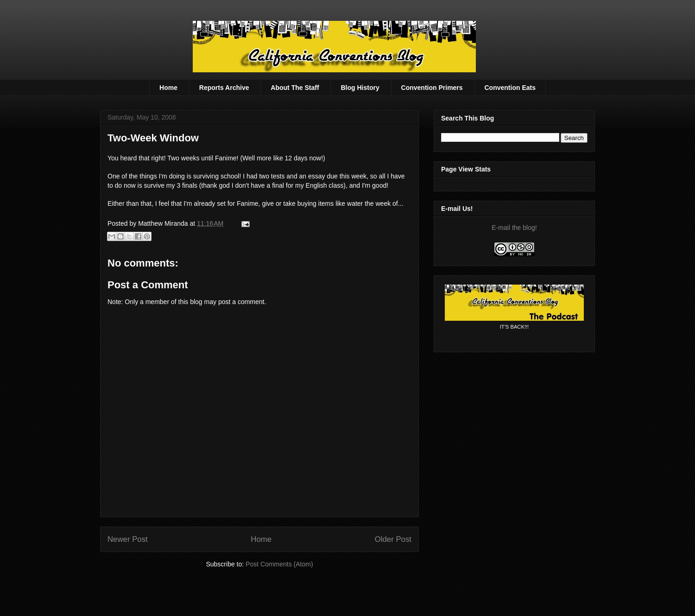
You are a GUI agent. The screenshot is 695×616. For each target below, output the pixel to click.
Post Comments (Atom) (279, 564)
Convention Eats (510, 88)
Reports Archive (224, 88)
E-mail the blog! (514, 228)
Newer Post (128, 539)
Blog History (360, 88)
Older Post (393, 539)
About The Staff (295, 88)
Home (168, 88)
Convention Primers (432, 88)
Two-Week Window (153, 138)
